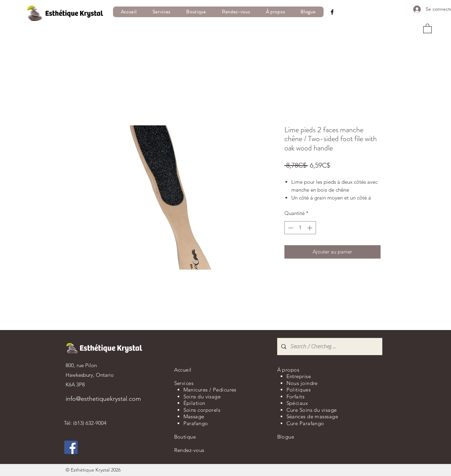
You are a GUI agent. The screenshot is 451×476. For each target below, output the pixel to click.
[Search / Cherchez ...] (329, 347)
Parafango (196, 423)
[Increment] (310, 228)
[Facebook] (332, 12)
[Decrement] (290, 228)
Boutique (185, 437)
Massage (194, 416)
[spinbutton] (300, 228)
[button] (161, 12)
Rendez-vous (189, 450)
